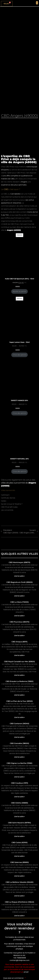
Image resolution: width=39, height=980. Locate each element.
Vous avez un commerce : (14, 978)
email (26, 972)
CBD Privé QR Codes (9, 507)
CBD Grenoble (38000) (19, 743)
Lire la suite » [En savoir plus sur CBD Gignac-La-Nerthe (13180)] (20, 777)
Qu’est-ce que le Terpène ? (12, 504)
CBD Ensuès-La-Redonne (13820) (20, 681)
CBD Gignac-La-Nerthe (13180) (19, 763)
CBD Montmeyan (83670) (19, 562)
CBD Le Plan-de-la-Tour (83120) (20, 701)
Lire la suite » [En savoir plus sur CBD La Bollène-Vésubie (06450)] (20, 896)
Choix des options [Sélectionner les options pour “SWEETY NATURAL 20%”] (20, 471)
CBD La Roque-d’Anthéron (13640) (19, 902)
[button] (37, 3)
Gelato (4, 501)
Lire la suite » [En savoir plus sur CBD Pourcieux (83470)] (20, 636)
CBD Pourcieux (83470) (19, 622)
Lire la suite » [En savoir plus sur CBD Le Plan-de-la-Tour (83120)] (20, 717)
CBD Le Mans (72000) (19, 602)
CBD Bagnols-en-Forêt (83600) (20, 582)
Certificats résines (8, 498)
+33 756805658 (20, 958)
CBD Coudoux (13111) (20, 783)
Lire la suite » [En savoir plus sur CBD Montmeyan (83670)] (20, 576)
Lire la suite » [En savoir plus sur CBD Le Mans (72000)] (20, 616)
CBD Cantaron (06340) (19, 724)
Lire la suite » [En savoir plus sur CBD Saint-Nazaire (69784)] (20, 836)
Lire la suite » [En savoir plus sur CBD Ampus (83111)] (20, 655)
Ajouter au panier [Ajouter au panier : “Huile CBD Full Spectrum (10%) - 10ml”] (19, 291)
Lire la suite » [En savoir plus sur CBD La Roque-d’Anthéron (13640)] (20, 916)
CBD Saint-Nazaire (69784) (19, 823)
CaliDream (5, 495)
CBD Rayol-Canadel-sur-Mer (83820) (19, 662)
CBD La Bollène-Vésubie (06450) (20, 882)
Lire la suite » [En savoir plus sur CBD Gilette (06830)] (20, 816)
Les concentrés (7, 510)
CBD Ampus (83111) (19, 642)
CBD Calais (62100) (20, 843)
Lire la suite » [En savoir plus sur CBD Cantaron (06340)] (20, 737)
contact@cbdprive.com (20, 960)
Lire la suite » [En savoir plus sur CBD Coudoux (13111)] (20, 797)
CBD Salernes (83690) (20, 862)
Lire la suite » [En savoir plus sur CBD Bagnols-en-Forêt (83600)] (20, 596)
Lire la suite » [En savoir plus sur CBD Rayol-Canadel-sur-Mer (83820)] (20, 675)
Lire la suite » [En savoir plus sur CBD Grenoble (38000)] (20, 757)
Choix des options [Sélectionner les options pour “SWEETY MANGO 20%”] (20, 413)
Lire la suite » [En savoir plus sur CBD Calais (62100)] (20, 856)
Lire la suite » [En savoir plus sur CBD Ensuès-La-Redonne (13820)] (20, 695)
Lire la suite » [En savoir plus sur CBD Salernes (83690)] (20, 876)
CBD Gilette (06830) (20, 803)
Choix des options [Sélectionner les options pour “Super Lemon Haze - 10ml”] (20, 355)
